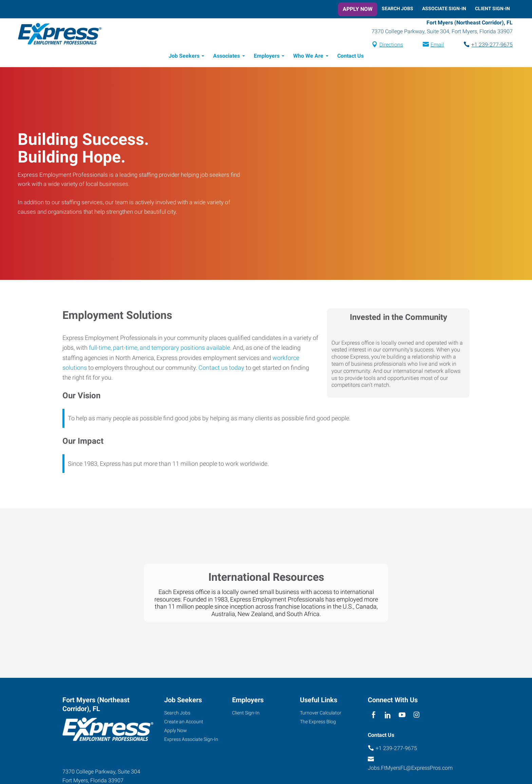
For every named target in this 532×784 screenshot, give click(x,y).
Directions (388, 45)
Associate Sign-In (444, 8)
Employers (267, 57)
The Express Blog (318, 723)
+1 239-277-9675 (489, 45)
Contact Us (350, 57)
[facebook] (373, 716)
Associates (226, 57)
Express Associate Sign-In (191, 740)
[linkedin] (388, 716)
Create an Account (184, 723)
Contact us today (221, 369)
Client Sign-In (492, 8)
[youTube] (402, 716)
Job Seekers (184, 57)
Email (434, 45)
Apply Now (358, 9)
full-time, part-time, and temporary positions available (159, 349)
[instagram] (416, 716)
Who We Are (308, 57)
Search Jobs (397, 8)
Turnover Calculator (321, 714)
